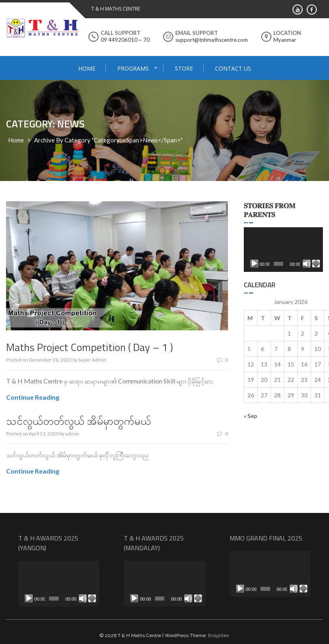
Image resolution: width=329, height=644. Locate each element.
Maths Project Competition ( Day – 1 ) (89, 347)
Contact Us (233, 68)
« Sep (251, 416)
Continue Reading (33, 397)
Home (87, 68)
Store (184, 68)
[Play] (254, 264)
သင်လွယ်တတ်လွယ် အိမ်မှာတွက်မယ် (78, 421)
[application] (283, 250)
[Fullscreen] (316, 264)
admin (72, 434)
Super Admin (92, 360)
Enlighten (219, 635)
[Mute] (307, 264)
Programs (133, 68)
